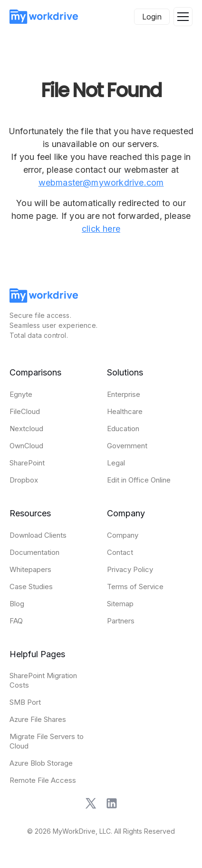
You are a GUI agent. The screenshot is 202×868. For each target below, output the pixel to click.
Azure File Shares (38, 719)
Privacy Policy (130, 569)
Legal (116, 463)
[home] (44, 17)
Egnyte (21, 394)
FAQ (16, 621)
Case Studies (31, 587)
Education (123, 429)
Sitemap (120, 604)
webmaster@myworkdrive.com (101, 182)
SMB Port (25, 702)
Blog (17, 604)
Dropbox (24, 480)
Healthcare (125, 411)
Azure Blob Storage (41, 763)
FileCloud (25, 411)
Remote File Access (43, 780)
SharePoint (27, 463)
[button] (183, 17)
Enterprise (124, 394)
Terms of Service (135, 587)
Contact (120, 552)
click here (101, 229)
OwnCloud (26, 446)
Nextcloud (26, 429)
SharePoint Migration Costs (43, 680)
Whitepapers (30, 569)
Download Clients (38, 535)
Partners (121, 621)
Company (123, 535)
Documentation (34, 552)
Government (127, 446)
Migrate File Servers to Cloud (47, 741)
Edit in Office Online (139, 480)
